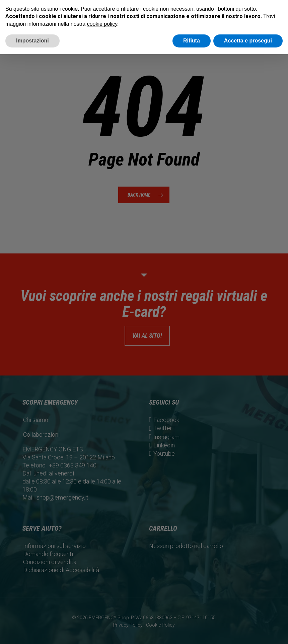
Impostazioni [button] (32, 41)
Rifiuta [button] (192, 41)
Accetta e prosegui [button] (248, 41)
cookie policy (102, 24)
